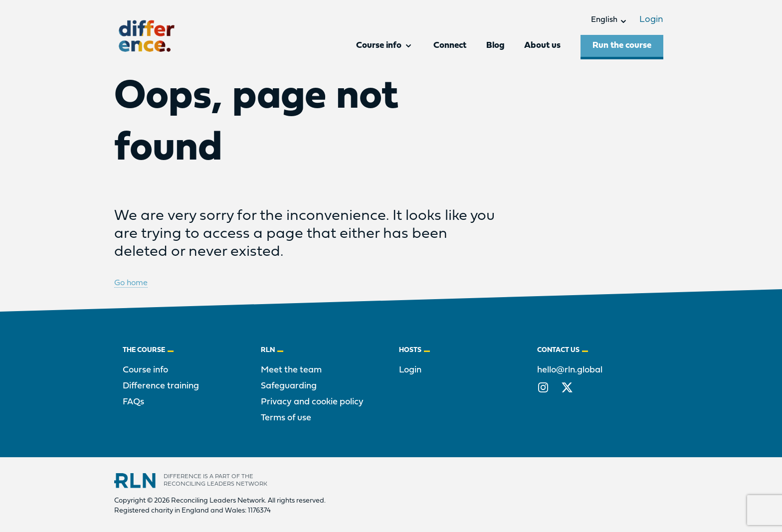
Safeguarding (289, 386)
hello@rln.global (570, 370)
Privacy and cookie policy (312, 402)
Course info (145, 370)
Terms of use (286, 418)
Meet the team (291, 370)
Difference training (161, 386)
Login (651, 20)
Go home (131, 283)
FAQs (133, 402)
